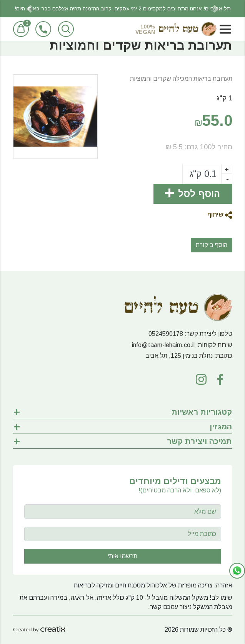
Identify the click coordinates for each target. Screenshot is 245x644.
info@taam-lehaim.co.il (163, 345)
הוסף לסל (199, 194)
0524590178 (166, 334)
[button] (30, 9)
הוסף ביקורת (212, 245)
